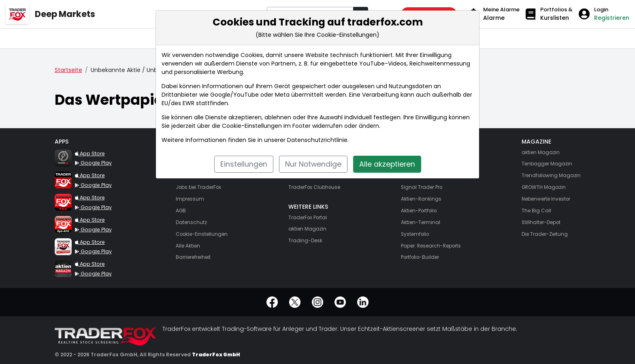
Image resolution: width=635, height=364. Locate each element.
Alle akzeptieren (387, 164)
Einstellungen (244, 164)
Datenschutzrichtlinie (317, 140)
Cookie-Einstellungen (252, 126)
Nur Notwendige (313, 164)
